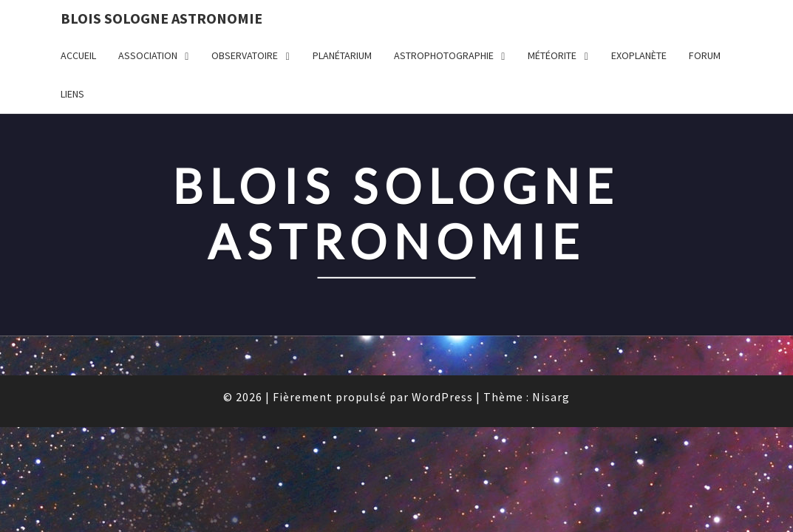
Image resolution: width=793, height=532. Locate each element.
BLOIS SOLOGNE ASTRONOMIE (161, 18)
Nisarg (551, 283)
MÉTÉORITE (552, 55)
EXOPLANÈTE (639, 55)
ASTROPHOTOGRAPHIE (444, 55)
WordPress (442, 283)
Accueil (78, 55)
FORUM (705, 55)
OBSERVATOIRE (245, 55)
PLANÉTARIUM (342, 55)
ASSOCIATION (148, 55)
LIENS (72, 94)
